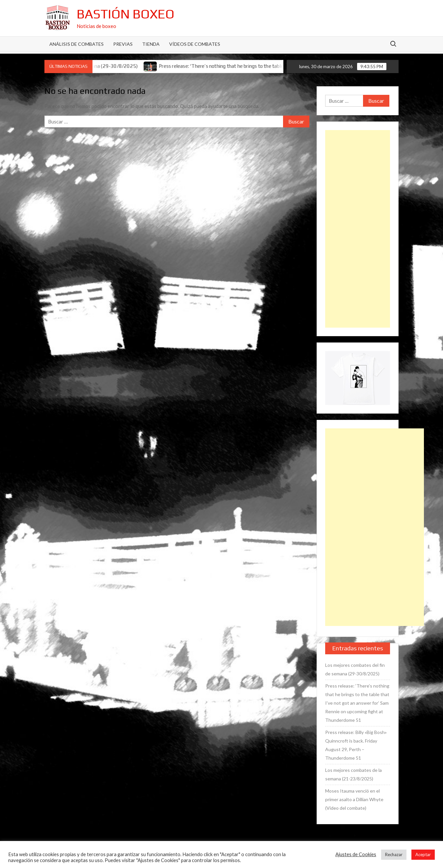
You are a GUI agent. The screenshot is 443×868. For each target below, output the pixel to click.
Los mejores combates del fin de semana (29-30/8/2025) (355, 669)
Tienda (151, 44)
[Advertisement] (358, 229)
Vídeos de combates (195, 44)
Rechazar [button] (394, 854)
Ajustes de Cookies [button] (356, 854)
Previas (123, 44)
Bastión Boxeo (126, 14)
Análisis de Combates (77, 44)
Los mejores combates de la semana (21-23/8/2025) (353, 774)
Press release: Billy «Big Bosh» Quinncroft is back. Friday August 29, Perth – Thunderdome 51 (356, 745)
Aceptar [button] (423, 854)
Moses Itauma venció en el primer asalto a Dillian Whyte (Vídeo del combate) (354, 799)
